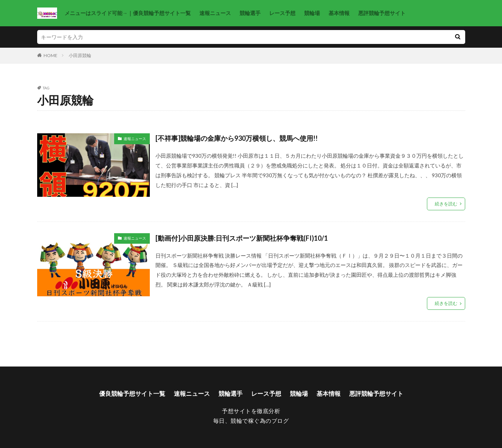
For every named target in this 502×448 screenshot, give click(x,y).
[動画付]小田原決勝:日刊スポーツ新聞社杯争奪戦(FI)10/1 (242, 238)
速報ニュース (215, 13)
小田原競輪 (80, 55)
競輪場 (312, 13)
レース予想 (282, 13)
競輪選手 (250, 13)
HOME (51, 55)
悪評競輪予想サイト (382, 13)
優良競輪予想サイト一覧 (132, 393)
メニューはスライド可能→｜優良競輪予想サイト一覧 (128, 13)
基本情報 (339, 13)
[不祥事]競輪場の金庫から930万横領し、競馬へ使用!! (237, 138)
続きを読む (446, 204)
